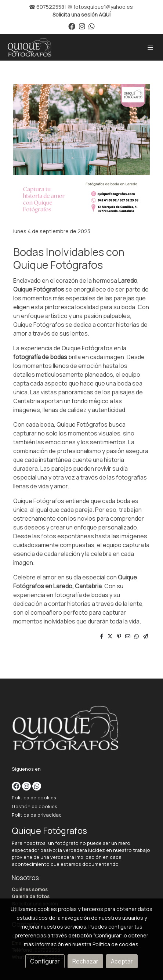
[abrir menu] (151, 47)
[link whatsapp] (92, 26)
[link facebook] (72, 26)
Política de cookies (34, 798)
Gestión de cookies (35, 806)
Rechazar (85, 961)
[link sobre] (81, 729)
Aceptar (122, 961)
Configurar (45, 961)
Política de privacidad (37, 815)
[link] (29, 47)
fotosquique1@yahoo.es (103, 7)
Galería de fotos (31, 896)
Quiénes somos (30, 889)
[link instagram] (82, 26)
